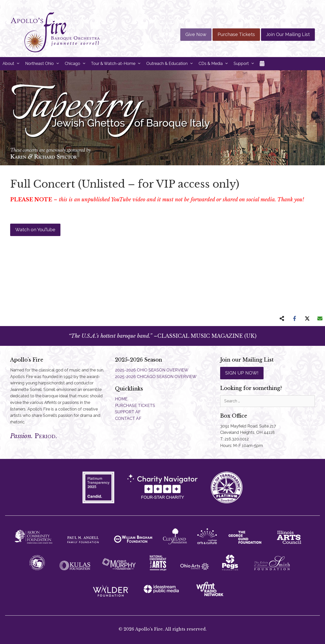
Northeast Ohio (44, 64)
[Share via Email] (320, 318)
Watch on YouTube (35, 230)
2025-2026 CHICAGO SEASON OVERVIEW (156, 377)
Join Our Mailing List (288, 34)
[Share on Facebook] (295, 318)
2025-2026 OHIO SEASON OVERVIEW (152, 370)
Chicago (77, 64)
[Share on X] (307, 318)
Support (245, 64)
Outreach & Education (171, 64)
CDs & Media (215, 64)
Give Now (196, 34)
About (13, 64)
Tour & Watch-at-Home (117, 64)
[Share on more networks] (282, 318)
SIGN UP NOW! (242, 373)
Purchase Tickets (236, 34)
